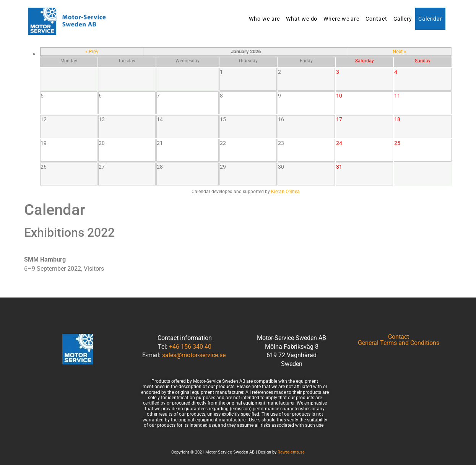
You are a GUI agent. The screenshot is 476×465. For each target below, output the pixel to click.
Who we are (264, 19)
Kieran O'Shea (285, 192)
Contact (376, 19)
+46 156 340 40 (190, 347)
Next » (399, 51)
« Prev (92, 51)
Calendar (430, 19)
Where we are (341, 19)
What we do (302, 19)
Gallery (403, 19)
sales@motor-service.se (194, 355)
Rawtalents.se (291, 452)
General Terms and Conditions (399, 343)
